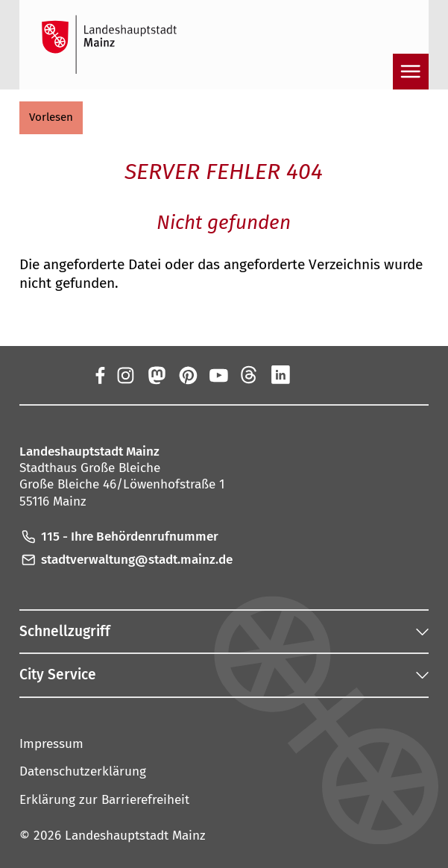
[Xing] (312, 374)
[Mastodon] (157, 374)
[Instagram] (125, 374)
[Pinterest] (187, 374)
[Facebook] (99, 374)
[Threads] (250, 374)
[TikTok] (343, 374)
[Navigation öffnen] (411, 72)
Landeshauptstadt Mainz (135, 836)
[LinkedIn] (280, 374)
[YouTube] (218, 374)
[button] (51, 118)
